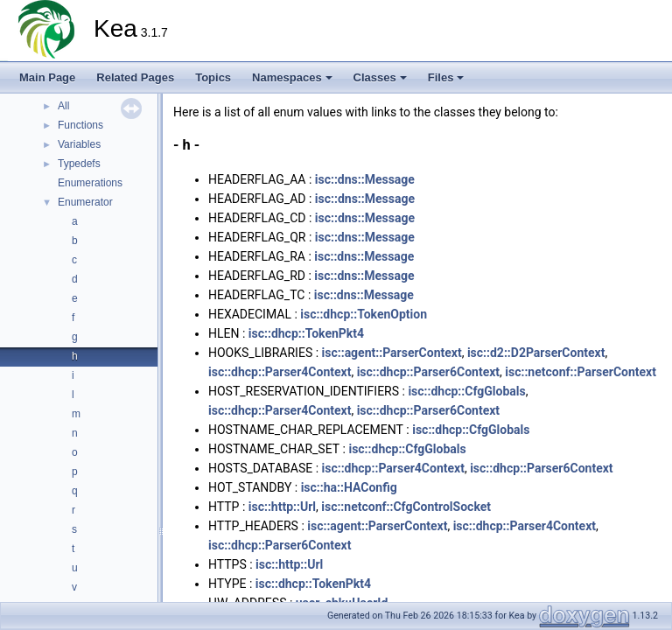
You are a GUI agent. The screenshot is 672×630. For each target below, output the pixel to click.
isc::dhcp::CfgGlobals (466, 391)
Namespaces (292, 77)
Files (446, 77)
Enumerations (90, 183)
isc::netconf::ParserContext (581, 372)
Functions (80, 125)
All (63, 106)
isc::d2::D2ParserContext (536, 353)
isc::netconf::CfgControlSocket (406, 507)
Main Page (47, 77)
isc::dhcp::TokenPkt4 (306, 333)
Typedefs (79, 164)
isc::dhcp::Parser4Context (280, 372)
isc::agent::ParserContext (392, 353)
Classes (380, 77)
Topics (213, 77)
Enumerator (85, 202)
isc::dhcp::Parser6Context (428, 372)
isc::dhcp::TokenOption (364, 314)
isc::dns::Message (365, 179)
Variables (79, 144)
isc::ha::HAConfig (349, 487)
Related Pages (135, 77)
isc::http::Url (282, 507)
